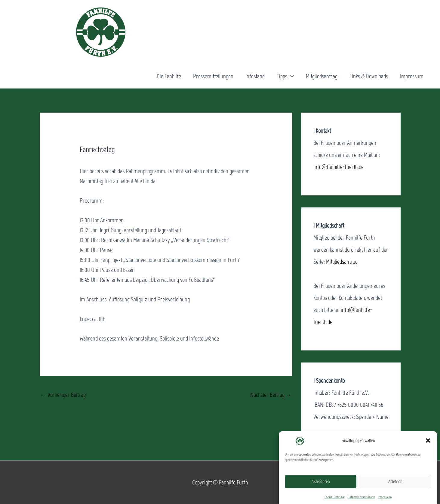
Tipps (282, 76)
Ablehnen (395, 486)
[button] (428, 445)
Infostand (255, 76)
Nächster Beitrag (271, 395)
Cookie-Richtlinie (335, 502)
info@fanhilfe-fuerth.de (338, 167)
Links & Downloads (369, 76)
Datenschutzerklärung (361, 502)
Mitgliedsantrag (322, 76)
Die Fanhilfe (169, 76)
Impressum (385, 502)
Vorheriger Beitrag (63, 395)
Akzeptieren (321, 486)
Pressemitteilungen (213, 76)
